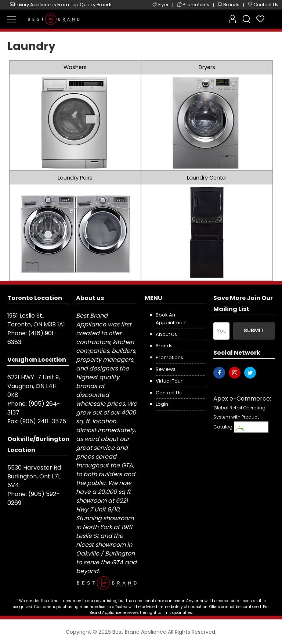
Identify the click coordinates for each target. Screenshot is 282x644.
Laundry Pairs (75, 178)
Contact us (169, 393)
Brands (164, 346)
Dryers (207, 67)
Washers (75, 67)
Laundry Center (207, 178)
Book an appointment (171, 319)
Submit (254, 330)
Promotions (169, 357)
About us (166, 334)
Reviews (166, 369)
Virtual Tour (169, 381)
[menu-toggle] (12, 19)
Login (162, 404)
